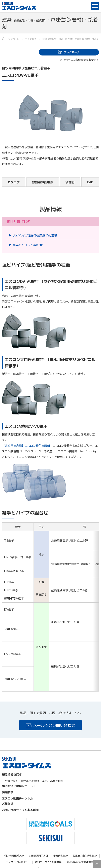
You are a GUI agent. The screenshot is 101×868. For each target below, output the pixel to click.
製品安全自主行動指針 (85, 856)
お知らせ (8, 803)
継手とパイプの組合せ (28, 245)
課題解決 (8, 792)
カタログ (14, 182)
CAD (90, 182)
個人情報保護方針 (14, 856)
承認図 (70, 182)
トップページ (13, 39)
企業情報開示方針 (38, 856)
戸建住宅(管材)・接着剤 (87, 39)
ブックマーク (72, 52)
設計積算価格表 (43, 182)
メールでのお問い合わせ (54, 725)
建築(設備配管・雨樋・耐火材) (58, 39)
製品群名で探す (30, 781)
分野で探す (31, 39)
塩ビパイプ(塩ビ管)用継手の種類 (35, 235)
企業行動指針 (60, 856)
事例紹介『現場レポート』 (19, 786)
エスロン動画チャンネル (17, 798)
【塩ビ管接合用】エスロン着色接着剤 (26, 446)
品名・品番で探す (53, 781)
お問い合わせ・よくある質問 (20, 810)
